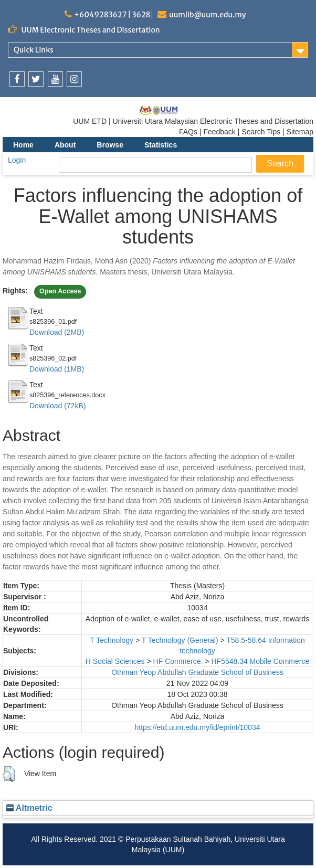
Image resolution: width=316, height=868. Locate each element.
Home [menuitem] (23, 145)
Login (17, 160)
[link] (17, 79)
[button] (9, 774)
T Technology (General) (180, 640)
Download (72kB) (57, 406)
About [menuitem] (65, 145)
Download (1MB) (57, 369)
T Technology (112, 640)
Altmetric (29, 808)
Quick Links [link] (34, 50)
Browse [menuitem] (110, 145)
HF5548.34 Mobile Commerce (260, 661)
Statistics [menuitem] (161, 145)
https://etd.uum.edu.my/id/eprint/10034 (198, 727)
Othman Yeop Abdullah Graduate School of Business (197, 672)
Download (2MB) (57, 332)
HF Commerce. (178, 661)
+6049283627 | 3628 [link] (112, 15)
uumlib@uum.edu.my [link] (207, 15)
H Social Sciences (115, 661)
